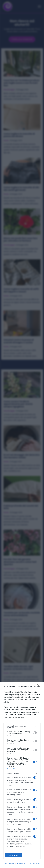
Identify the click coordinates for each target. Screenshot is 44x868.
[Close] (39, 687)
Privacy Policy (35, 864)
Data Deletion (9, 864)
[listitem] (22, 727)
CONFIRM (13, 855)
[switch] (35, 733)
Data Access (22, 864)
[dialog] (22, 775)
